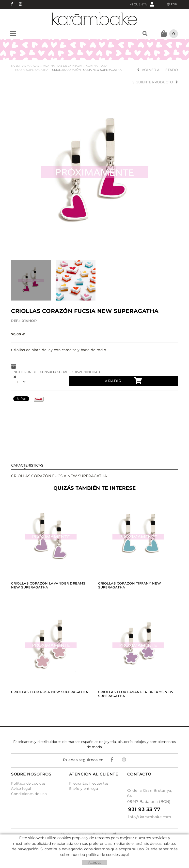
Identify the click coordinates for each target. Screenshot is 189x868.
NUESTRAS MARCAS (25, 66)
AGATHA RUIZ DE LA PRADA (63, 66)
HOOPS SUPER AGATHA (32, 70)
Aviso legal (21, 789)
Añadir (124, 381)
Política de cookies (28, 783)
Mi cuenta (142, 4)
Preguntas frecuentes (89, 783)
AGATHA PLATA (97, 66)
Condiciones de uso (29, 794)
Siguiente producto (155, 82)
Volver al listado (158, 70)
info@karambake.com (150, 817)
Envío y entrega (84, 789)
